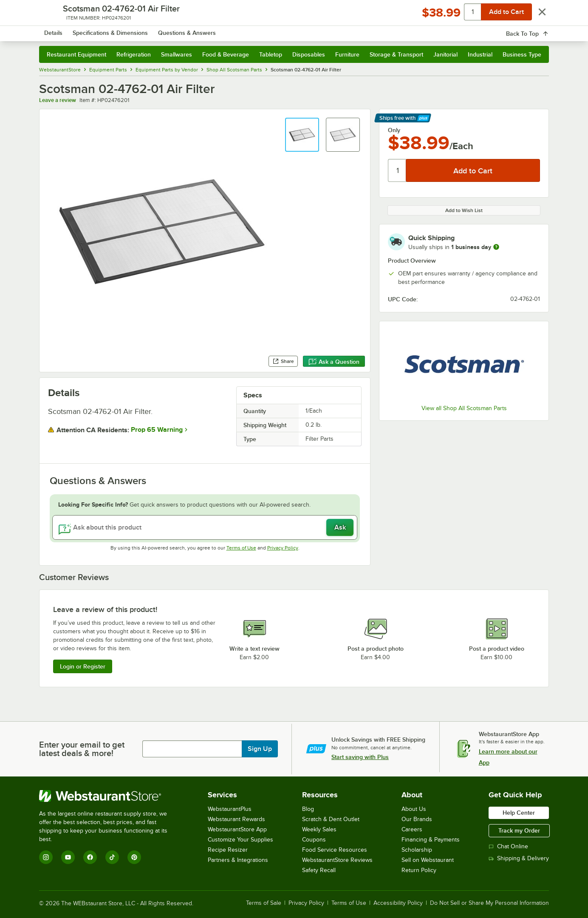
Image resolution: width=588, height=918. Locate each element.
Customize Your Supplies (240, 840)
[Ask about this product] (205, 527)
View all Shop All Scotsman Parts (464, 408)
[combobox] (283, 30)
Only (394, 130)
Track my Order (519, 830)
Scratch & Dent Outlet (331, 819)
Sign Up (260, 749)
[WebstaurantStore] (109, 796)
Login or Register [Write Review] (83, 666)
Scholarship (417, 850)
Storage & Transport (396, 54)
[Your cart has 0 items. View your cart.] (536, 30)
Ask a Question (334, 362)
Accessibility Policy (398, 903)
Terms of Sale (264, 903)
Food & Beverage (226, 54)
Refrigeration (134, 54)
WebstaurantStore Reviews (337, 860)
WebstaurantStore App (237, 829)
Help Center (519, 813)
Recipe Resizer (228, 850)
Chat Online (508, 846)
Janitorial (445, 54)
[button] (302, 135)
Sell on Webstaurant (428, 860)
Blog (308, 809)
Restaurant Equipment (76, 54)
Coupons (314, 840)
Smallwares (177, 54)
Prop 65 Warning (157, 430)
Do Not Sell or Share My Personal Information (489, 903)
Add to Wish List (464, 210)
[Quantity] (397, 170)
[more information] (496, 247)
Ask (340, 527)
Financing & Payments (431, 840)
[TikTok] (112, 857)
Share (283, 361)
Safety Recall (319, 870)
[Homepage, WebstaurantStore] (110, 30)
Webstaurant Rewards (236, 819)
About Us (414, 809)
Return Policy (419, 870)
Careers (412, 829)
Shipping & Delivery (519, 858)
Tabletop (271, 54)
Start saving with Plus (360, 757)
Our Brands (417, 819)
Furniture (347, 54)
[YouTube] (68, 857)
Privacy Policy (283, 548)
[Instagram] (46, 857)
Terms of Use (241, 548)
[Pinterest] (134, 857)
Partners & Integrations (238, 860)
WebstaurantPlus (230, 809)
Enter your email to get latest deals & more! (82, 749)
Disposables (309, 54)
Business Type (522, 54)
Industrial (480, 54)
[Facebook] (90, 857)
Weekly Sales (319, 829)
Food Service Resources (335, 850)
